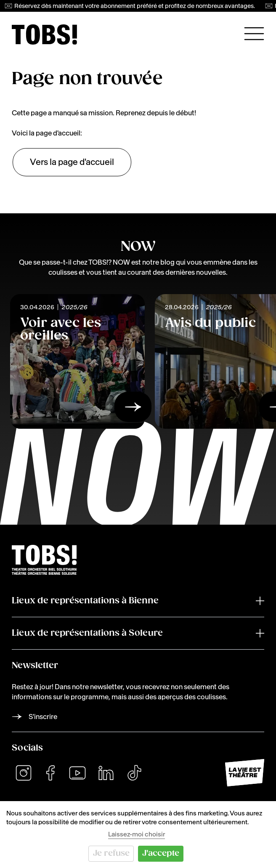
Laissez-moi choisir (137, 834)
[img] (44, 35)
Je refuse (111, 853)
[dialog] (138, 835)
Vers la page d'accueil (72, 162)
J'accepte (161, 853)
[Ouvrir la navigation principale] (254, 34)
